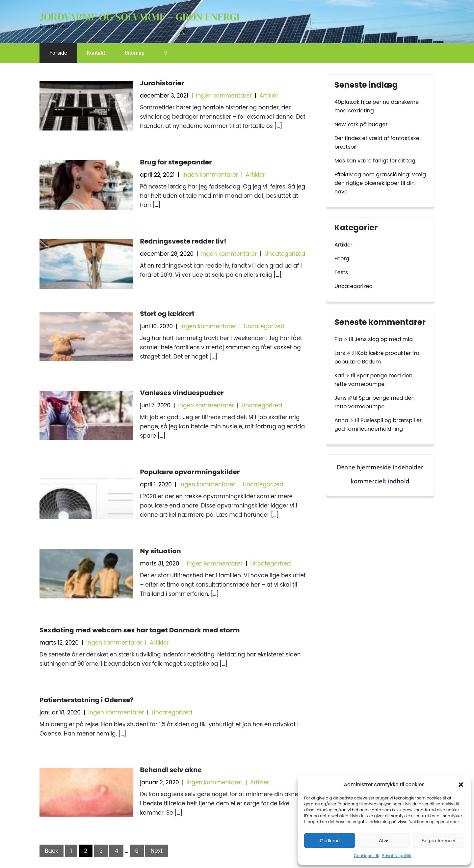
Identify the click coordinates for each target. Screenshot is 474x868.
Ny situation (160, 551)
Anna (344, 420)
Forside (58, 53)
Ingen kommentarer (224, 96)
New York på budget (361, 124)
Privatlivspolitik (397, 856)
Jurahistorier (162, 83)
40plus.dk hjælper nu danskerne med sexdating (377, 106)
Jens (343, 398)
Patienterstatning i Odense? (87, 700)
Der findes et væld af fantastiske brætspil (377, 143)
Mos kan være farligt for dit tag (375, 161)
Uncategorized (285, 254)
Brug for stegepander (176, 162)
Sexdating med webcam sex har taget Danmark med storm (140, 630)
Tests (341, 272)
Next (157, 851)
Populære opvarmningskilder (190, 472)
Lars (342, 353)
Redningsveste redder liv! (183, 241)
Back (52, 851)
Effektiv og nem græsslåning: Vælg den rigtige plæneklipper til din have (380, 183)
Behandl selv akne (171, 770)
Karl (342, 376)
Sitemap (135, 53)
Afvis (384, 840)
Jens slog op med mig (384, 339)
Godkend (330, 840)
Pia (341, 339)
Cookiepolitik (366, 856)
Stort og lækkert (167, 314)
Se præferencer (438, 840)
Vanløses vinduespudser (182, 393)
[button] (461, 785)
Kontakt (96, 53)
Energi (342, 259)
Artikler (269, 96)
